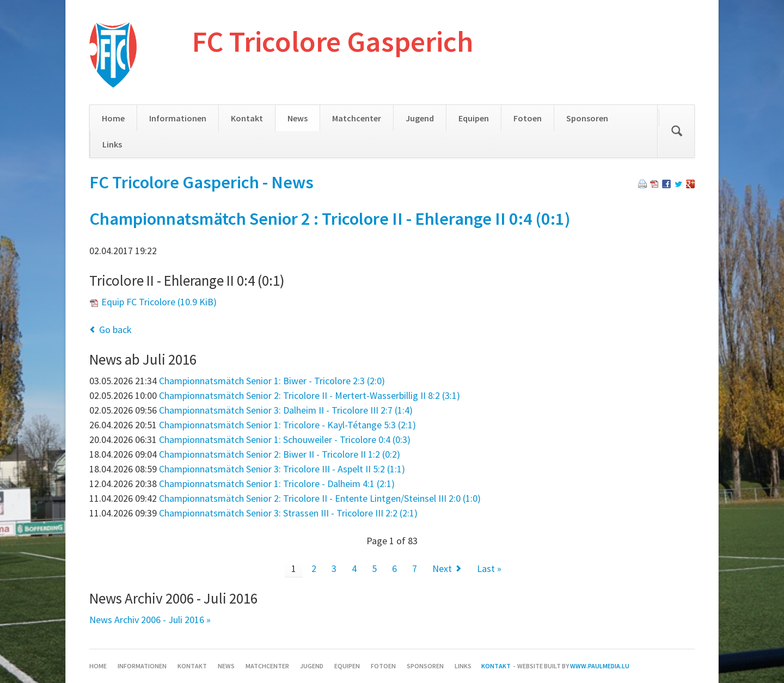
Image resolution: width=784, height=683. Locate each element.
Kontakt (247, 118)
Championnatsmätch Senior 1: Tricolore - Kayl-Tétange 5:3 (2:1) (287, 425)
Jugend (420, 118)
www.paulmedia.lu (600, 666)
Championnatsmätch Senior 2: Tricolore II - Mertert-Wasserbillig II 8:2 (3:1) (310, 395)
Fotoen (528, 118)
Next (442, 568)
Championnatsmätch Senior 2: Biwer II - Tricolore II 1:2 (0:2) (280, 454)
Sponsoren (587, 118)
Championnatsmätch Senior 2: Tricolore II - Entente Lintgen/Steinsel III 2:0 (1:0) (320, 498)
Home (113, 118)
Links (112, 144)
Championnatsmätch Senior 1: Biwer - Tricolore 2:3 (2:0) (272, 381)
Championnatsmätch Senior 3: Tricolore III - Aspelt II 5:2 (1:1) (282, 469)
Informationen (178, 118)
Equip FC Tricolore (159, 302)
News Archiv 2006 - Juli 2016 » (150, 620)
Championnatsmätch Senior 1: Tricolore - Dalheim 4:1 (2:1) (277, 484)
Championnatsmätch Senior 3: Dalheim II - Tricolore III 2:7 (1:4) (286, 410)
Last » (489, 568)
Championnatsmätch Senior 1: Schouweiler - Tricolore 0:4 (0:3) (285, 439)
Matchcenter (357, 118)
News (298, 118)
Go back (115, 330)
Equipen (474, 118)
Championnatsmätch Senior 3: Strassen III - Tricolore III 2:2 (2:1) (288, 513)
